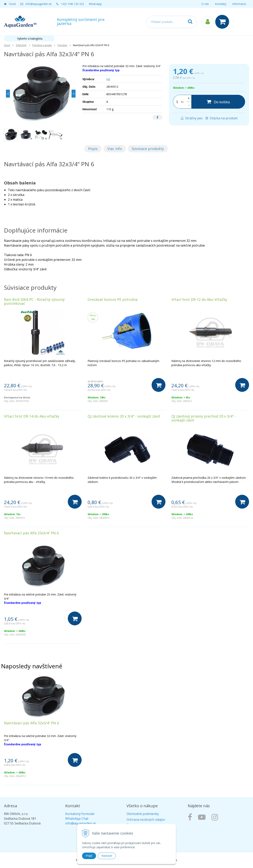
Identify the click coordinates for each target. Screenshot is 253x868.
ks (182, 102)
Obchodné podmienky (143, 814)
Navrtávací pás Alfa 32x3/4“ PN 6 (31, 723)
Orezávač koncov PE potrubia (113, 299)
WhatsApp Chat (77, 819)
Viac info (115, 149)
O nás (205, 4)
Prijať (89, 856)
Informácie (239, 4)
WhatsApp (95, 4)
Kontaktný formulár (80, 814)
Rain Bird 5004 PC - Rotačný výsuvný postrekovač (34, 301)
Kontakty (221, 4)
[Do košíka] (218, 102)
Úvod (12, 4)
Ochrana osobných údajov (146, 820)
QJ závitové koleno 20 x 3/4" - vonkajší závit (124, 416)
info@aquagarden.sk (39, 4)
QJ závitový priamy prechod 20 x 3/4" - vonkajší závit (204, 418)
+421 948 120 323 (72, 4)
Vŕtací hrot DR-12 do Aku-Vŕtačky (199, 299)
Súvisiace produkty (148, 149)
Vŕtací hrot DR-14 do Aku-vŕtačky (32, 416)
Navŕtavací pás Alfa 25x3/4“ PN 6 (31, 533)
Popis (93, 149)
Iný (108, 79)
